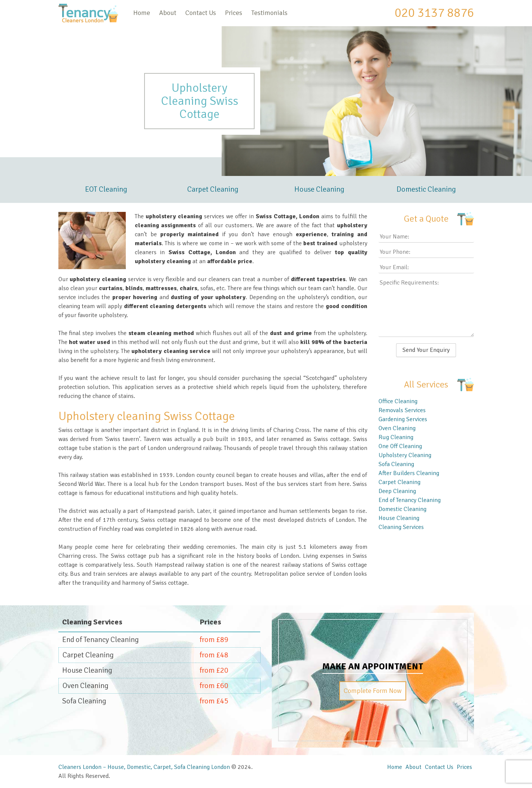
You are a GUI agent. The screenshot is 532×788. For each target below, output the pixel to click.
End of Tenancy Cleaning (410, 500)
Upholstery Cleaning (405, 455)
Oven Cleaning (397, 428)
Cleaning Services (401, 527)
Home (142, 13)
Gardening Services (403, 419)
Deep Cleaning (397, 491)
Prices (234, 13)
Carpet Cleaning (213, 189)
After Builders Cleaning (409, 473)
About (168, 13)
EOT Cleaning (106, 189)
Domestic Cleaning (426, 189)
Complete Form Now (373, 691)
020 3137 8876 (434, 13)
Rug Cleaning (396, 437)
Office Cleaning (398, 401)
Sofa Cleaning (396, 464)
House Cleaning (319, 189)
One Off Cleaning (400, 446)
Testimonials (269, 13)
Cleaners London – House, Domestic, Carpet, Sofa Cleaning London (144, 767)
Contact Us (201, 13)
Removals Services (402, 410)
